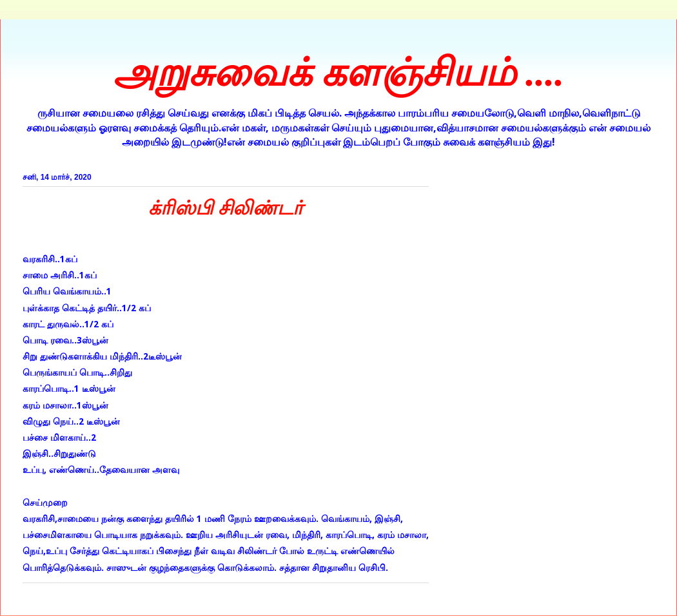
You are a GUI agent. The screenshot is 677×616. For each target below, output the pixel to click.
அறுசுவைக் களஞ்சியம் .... (338, 73)
